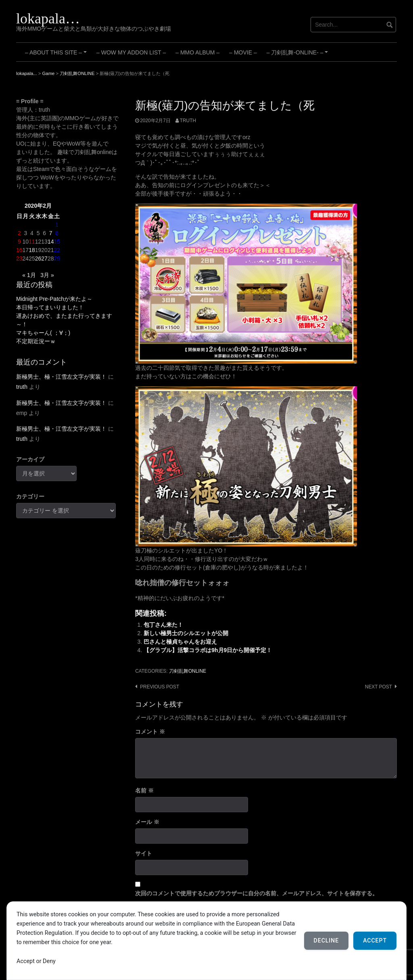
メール (147, 822)
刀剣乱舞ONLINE (188, 671)
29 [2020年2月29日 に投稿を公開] (57, 259)
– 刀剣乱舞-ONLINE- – (298, 55)
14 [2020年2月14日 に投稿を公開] (51, 242)
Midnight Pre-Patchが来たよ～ (54, 299)
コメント (150, 732)
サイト (144, 853)
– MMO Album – (197, 52)
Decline (326, 940)
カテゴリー (30, 496)
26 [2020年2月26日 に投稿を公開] (38, 259)
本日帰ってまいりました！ (50, 307)
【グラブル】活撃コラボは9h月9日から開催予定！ (208, 650)
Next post (379, 687)
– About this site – (57, 55)
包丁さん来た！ (163, 625)
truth (188, 121)
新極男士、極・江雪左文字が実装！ (61, 377)
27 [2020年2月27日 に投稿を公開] (44, 259)
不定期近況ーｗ (36, 341)
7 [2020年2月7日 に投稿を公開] (51, 233)
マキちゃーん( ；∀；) (43, 333)
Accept (375, 940)
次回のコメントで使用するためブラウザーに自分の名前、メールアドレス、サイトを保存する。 (257, 893)
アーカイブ (30, 459)
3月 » (47, 275)
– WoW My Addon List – (131, 52)
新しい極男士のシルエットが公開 (186, 633)
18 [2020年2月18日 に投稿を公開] (32, 250)
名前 (144, 790)
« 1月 (29, 275)
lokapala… (48, 19)
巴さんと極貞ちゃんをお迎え (180, 642)
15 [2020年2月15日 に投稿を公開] (57, 242)
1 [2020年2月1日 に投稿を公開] (57, 225)
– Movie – (243, 52)
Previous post (160, 687)
